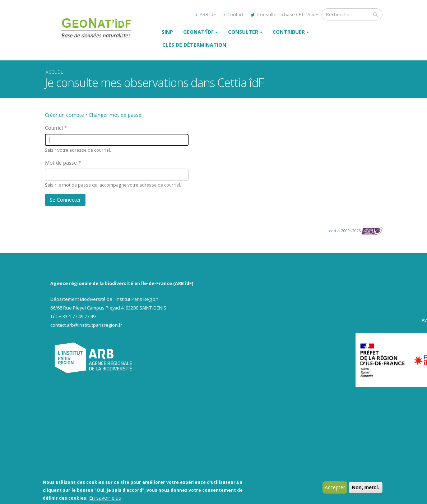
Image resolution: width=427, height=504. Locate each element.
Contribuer (289, 32)
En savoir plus (105, 498)
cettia (334, 231)
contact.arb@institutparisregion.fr (86, 325)
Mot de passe (61, 163)
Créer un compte (64, 115)
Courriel (54, 128)
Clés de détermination (194, 45)
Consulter (243, 32)
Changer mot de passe (115, 115)
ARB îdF (206, 15)
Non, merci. (366, 488)
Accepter (335, 488)
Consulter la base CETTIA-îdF (284, 15)
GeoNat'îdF (198, 32)
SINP (167, 32)
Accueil (54, 72)
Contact (233, 15)
